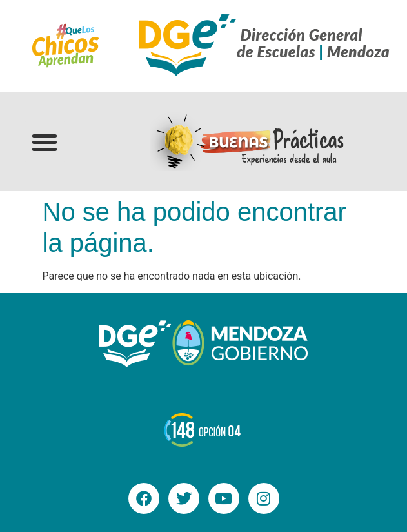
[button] (45, 142)
